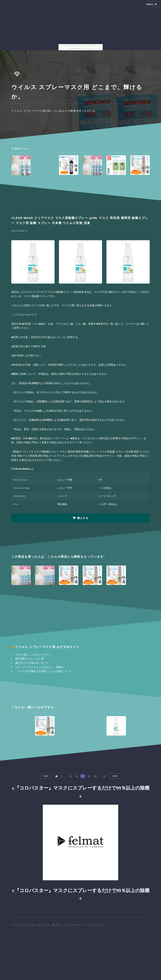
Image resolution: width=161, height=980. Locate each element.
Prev (46, 776)
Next (115, 776)
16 (77, 776)
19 (95, 776)
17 (83, 776)
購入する (83, 518)
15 (70, 776)
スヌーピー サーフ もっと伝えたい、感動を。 (41, 667)
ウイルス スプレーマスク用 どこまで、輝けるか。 (38, 925)
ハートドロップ (107, 496)
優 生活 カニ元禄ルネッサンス (32, 663)
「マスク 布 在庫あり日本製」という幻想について (43, 671)
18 (89, 776)
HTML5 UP (100, 925)
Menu (150, 4)
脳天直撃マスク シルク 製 (29, 659)
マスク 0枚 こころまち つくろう (33, 655)
